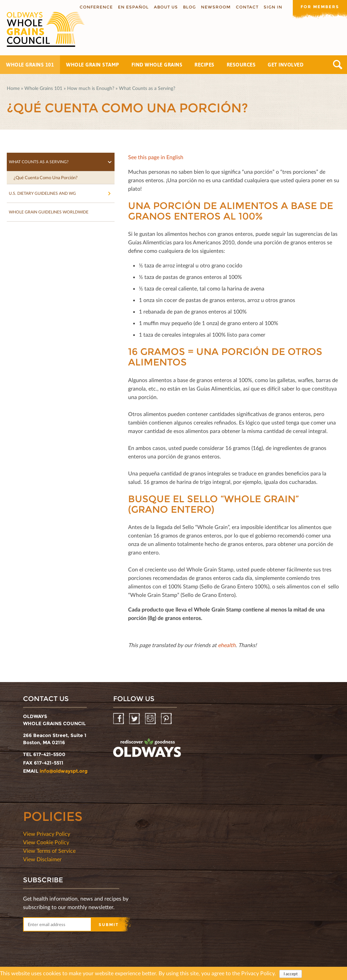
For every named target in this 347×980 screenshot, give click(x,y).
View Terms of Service (49, 851)
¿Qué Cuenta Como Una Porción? (46, 177)
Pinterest (167, 719)
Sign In (273, 7)
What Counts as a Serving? (147, 88)
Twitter (135, 719)
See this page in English (156, 157)
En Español (133, 7)
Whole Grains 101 (30, 65)
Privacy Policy (258, 974)
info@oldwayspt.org (64, 771)
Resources (241, 65)
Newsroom (216, 7)
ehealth (227, 645)
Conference (96, 7)
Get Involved (285, 65)
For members (320, 7)
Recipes (205, 65)
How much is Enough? (91, 88)
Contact (247, 7)
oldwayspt (147, 748)
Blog (189, 7)
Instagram (151, 719)
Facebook (119, 719)
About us (166, 7)
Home (13, 88)
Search (338, 65)
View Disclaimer (42, 859)
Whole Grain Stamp (93, 65)
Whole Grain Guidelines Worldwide (49, 212)
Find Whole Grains (157, 65)
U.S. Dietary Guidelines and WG (42, 193)
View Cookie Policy (46, 842)
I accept (291, 974)
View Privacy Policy (47, 834)
